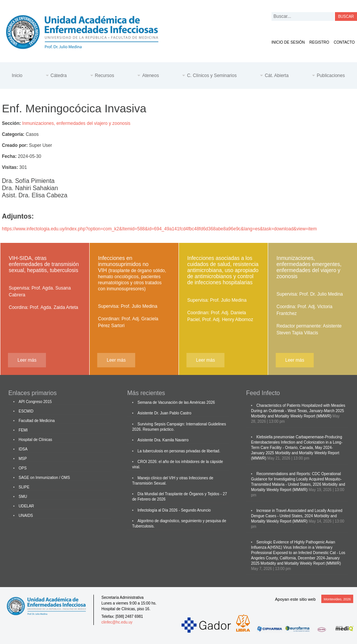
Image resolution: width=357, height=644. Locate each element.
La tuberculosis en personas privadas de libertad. (179, 451)
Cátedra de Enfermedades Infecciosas (88, 31)
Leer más (27, 360)
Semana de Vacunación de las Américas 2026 (176, 402)
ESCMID (26, 411)
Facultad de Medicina (37, 421)
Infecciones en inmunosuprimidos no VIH (132, 273)
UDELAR (26, 506)
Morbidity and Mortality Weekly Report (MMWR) (291, 416)
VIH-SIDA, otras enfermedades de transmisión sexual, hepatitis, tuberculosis (44, 264)
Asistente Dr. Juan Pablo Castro (164, 413)
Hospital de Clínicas (35, 440)
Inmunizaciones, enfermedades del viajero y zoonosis (76, 123)
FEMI (23, 430)
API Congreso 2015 (35, 402)
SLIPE (24, 487)
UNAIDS (26, 516)
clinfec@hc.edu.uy (117, 622)
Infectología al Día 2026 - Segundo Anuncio (174, 510)
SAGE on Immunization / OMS (44, 478)
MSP (23, 459)
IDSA (23, 449)
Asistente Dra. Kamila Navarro (163, 440)
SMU (23, 497)
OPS (23, 468)
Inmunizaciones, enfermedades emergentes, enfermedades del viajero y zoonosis (309, 267)
